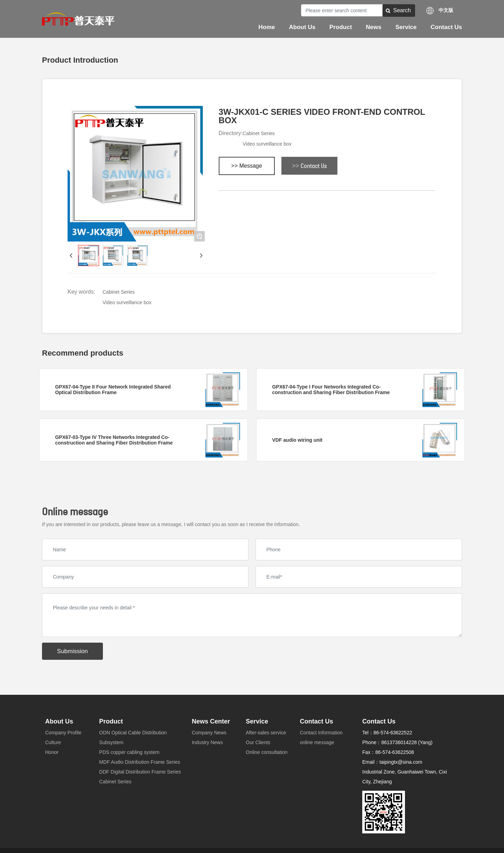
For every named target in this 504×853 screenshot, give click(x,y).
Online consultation (267, 752)
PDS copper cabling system (129, 752)
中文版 (446, 10)
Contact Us (317, 721)
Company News (209, 733)
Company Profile (63, 733)
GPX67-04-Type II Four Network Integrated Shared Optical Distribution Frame (113, 390)
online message (317, 742)
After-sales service (266, 733)
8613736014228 (399, 742)
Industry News (207, 742)
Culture (53, 742)
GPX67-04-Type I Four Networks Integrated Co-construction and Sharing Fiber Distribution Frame (331, 390)
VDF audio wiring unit (297, 440)
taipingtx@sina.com (401, 762)
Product (111, 721)
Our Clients (258, 742)
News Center (211, 721)
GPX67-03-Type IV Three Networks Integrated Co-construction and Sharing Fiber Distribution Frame (114, 440)
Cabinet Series (259, 133)
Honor (52, 752)
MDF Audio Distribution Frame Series (139, 762)
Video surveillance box (267, 144)
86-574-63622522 (393, 733)
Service (257, 721)
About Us (59, 721)
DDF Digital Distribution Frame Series (140, 772)
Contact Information (321, 733)
